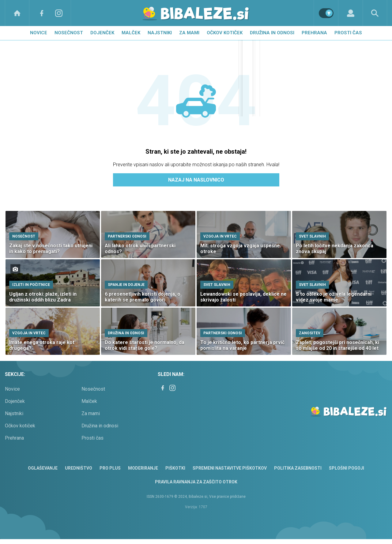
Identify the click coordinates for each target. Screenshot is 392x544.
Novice (39, 33)
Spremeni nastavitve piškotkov (230, 468)
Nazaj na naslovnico (196, 180)
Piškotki (175, 468)
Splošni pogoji (347, 468)
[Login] (351, 13)
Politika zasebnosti (298, 468)
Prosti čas (348, 33)
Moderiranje (143, 468)
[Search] (375, 13)
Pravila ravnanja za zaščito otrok (196, 482)
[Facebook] (42, 13)
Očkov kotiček (225, 33)
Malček (131, 33)
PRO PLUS (110, 468)
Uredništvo (79, 468)
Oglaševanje (43, 468)
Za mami (189, 33)
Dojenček (102, 33)
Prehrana (314, 33)
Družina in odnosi (272, 33)
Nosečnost (69, 33)
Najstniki (160, 33)
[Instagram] (59, 13)
